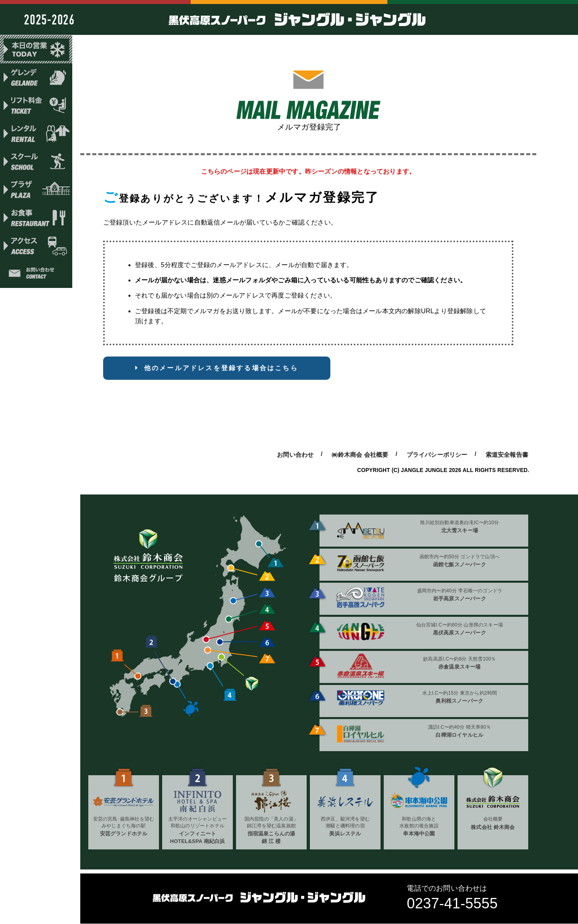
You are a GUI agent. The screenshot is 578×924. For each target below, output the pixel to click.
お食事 (36, 220)
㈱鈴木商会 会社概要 (360, 455)
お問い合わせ (36, 277)
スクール (36, 163)
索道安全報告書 (507, 455)
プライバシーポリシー (437, 455)
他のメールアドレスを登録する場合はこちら (221, 368)
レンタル (36, 135)
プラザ (36, 192)
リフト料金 (36, 106)
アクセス (36, 249)
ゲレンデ (36, 78)
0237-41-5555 (452, 903)
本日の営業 (36, 49)
